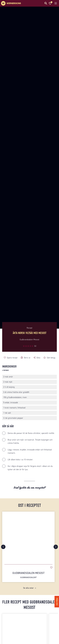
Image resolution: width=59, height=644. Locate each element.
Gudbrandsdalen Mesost (28, 575)
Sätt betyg (51, 358)
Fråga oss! (57, 602)
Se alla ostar (28, 588)
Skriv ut (27, 358)
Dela (38, 358)
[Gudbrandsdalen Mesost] (28, 537)
